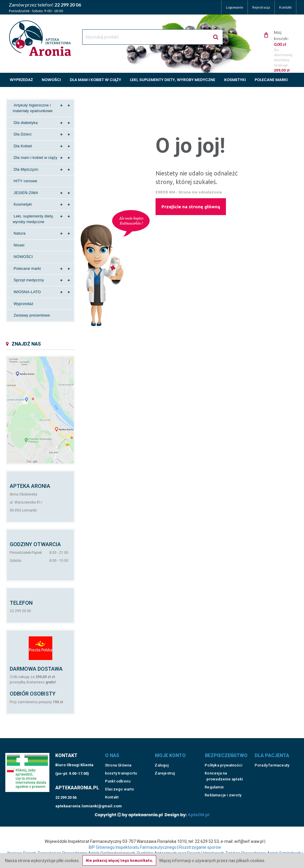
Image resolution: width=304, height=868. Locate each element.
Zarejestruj (165, 773)
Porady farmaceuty (272, 765)
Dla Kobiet (23, 146)
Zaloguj (161, 765)
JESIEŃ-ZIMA (26, 193)
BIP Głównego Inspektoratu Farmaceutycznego (133, 847)
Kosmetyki (235, 80)
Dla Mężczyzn (26, 169)
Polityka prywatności (223, 765)
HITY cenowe (25, 181)
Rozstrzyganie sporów (200, 847)
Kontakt (285, 7)
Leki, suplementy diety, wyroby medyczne (173, 80)
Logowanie (235, 7)
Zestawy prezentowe (32, 315)
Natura (20, 233)
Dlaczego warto (120, 789)
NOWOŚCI (23, 257)
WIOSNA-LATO (27, 292)
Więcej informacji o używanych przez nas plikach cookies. (212, 861)
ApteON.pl (199, 815)
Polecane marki (271, 80)
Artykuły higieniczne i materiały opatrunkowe (33, 108)
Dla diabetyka (26, 123)
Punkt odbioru (118, 781)
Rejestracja (261, 7)
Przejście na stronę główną (191, 207)
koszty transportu (121, 773)
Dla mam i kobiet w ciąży (96, 80)
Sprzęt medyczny (29, 280)
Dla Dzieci (23, 134)
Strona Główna (118, 765)
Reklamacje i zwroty (223, 795)
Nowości (51, 80)
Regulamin (214, 787)
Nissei (19, 245)
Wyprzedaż (21, 80)
